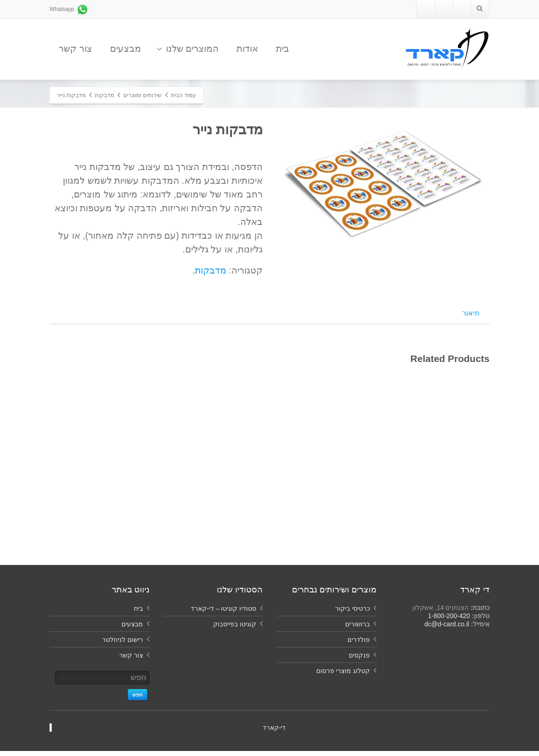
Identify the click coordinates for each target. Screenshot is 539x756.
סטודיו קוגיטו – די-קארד (223, 614)
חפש (137, 700)
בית (283, 49)
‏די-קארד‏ (274, 733)
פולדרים (359, 645)
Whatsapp (69, 9)
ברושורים (357, 629)
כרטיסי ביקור (352, 614)
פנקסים (359, 660)
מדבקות (211, 270)
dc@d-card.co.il (447, 629)
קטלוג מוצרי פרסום (343, 676)
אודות (247, 49)
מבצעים (126, 49)
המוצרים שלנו (188, 49)
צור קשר (75, 49)
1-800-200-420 (449, 621)
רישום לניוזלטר (123, 645)
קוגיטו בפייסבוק (235, 629)
